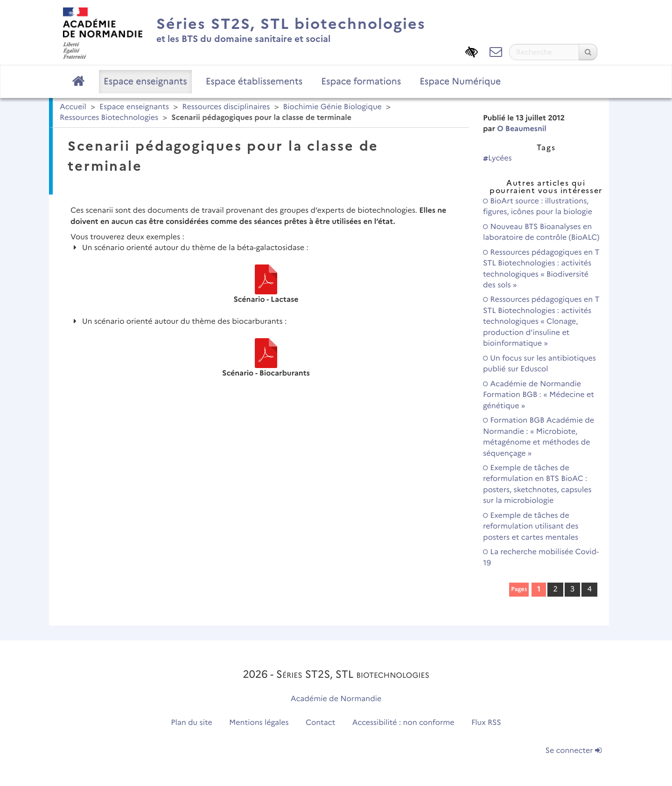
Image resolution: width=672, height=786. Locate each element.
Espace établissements (254, 81)
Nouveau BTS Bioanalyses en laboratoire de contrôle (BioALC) (541, 232)
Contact (321, 723)
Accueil (73, 107)
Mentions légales (259, 723)
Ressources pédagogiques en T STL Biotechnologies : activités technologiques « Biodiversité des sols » (541, 269)
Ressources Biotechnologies (109, 118)
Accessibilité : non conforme (403, 723)
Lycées (497, 158)
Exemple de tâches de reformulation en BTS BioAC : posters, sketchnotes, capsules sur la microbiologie (537, 484)
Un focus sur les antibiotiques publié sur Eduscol (539, 364)
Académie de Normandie (336, 699)
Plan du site (191, 723)
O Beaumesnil (522, 129)
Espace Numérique (460, 81)
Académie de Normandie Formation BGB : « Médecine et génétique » (539, 395)
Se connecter (574, 751)
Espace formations (361, 81)
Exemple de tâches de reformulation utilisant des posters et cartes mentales (531, 527)
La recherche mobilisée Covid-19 (541, 557)
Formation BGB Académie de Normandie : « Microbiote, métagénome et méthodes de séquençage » (539, 437)
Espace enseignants (145, 81)
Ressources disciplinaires (226, 107)
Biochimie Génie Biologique (332, 107)
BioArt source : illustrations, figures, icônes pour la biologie (538, 207)
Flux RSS (486, 723)
